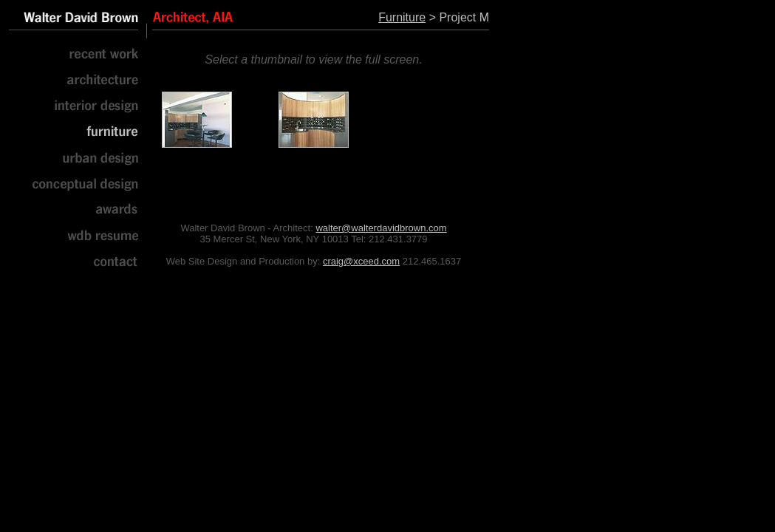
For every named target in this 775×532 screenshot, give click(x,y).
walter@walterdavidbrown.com (381, 228)
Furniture (402, 17)
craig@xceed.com (361, 261)
